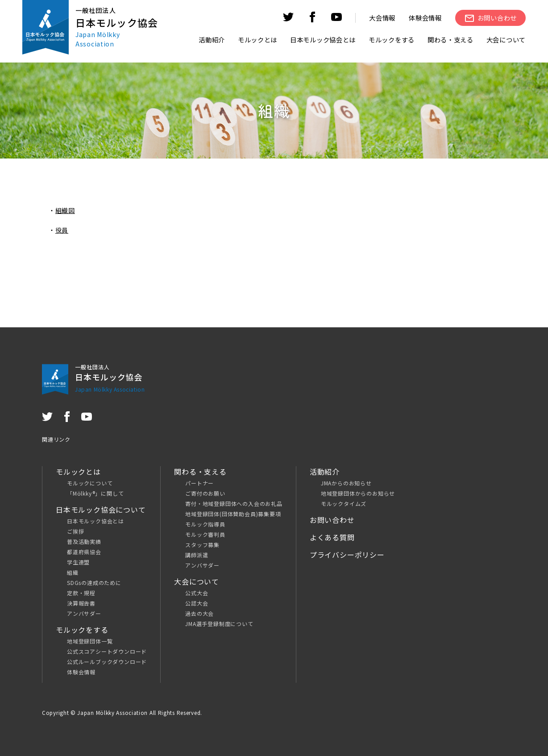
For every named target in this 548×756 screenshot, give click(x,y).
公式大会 (197, 593)
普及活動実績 (84, 541)
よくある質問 (332, 537)
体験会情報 (425, 18)
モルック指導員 (205, 524)
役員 (62, 230)
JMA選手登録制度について (219, 624)
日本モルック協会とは (95, 521)
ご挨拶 (75, 531)
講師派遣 (197, 555)
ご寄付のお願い (205, 493)
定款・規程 (81, 593)
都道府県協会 (84, 552)
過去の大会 (199, 613)
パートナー (199, 483)
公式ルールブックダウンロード (107, 662)
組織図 (65, 210)
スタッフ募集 (202, 545)
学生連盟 (78, 562)
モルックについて (90, 483)
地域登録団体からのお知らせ (358, 493)
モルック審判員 (205, 534)
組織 (73, 572)
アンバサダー (84, 613)
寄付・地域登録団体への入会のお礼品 (234, 503)
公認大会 (197, 603)
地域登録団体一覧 (90, 641)
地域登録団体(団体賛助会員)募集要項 (233, 514)
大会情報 (382, 18)
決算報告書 (81, 603)
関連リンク (56, 439)
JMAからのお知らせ (346, 483)
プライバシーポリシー (347, 555)
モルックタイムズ (344, 503)
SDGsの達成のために (94, 583)
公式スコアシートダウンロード (107, 651)
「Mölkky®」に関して (95, 493)
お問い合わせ (332, 520)
